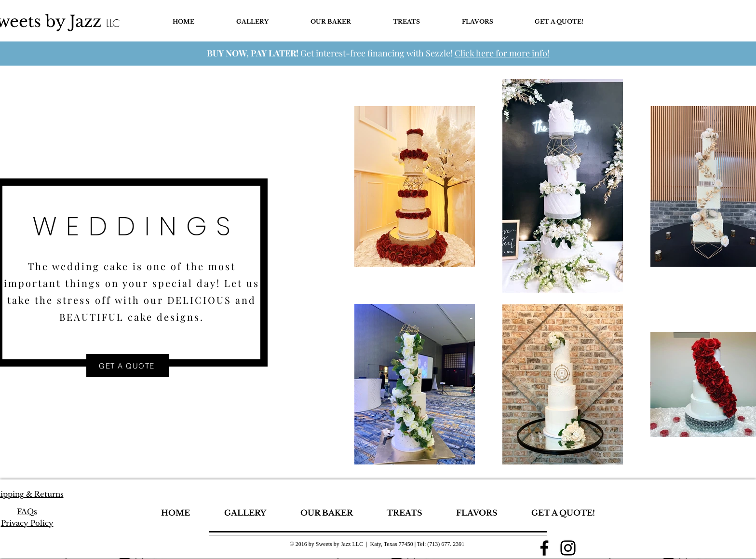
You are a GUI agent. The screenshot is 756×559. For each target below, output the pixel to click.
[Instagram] (568, 548)
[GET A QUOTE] (128, 366)
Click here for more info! (502, 53)
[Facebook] (544, 548)
